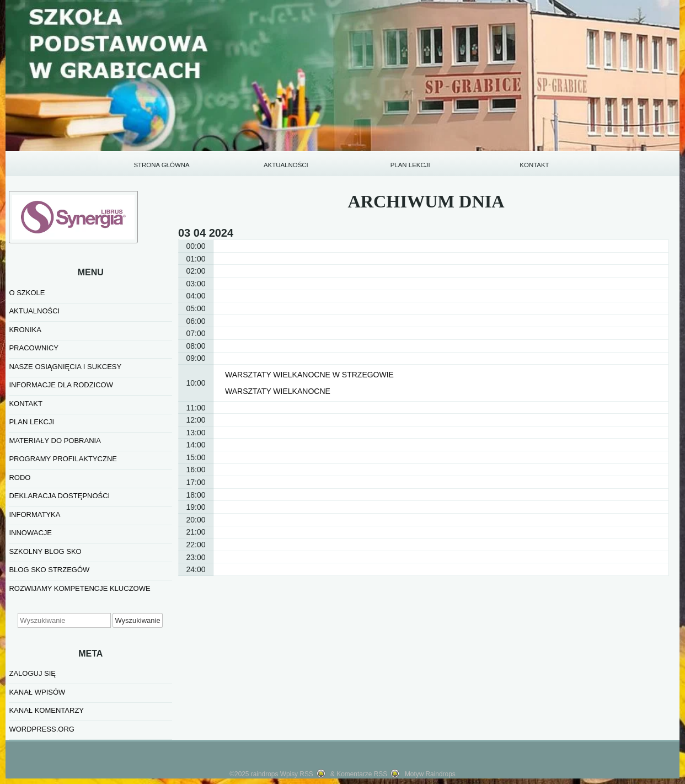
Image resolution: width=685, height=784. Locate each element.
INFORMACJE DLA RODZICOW (61, 385)
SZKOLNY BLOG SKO (45, 551)
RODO (20, 478)
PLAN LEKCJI (410, 165)
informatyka (34, 514)
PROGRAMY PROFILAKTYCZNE (63, 459)
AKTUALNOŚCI (286, 165)
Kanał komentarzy (46, 710)
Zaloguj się (32, 673)
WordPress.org (41, 729)
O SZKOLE (27, 293)
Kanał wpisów (37, 692)
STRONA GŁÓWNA (161, 165)
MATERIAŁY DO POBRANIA (55, 441)
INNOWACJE (30, 533)
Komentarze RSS (362, 774)
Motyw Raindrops (430, 774)
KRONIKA (25, 330)
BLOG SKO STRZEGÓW (49, 570)
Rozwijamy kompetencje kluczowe (79, 588)
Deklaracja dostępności (59, 496)
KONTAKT (534, 165)
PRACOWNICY (34, 348)
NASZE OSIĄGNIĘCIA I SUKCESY (65, 367)
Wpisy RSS (297, 774)
